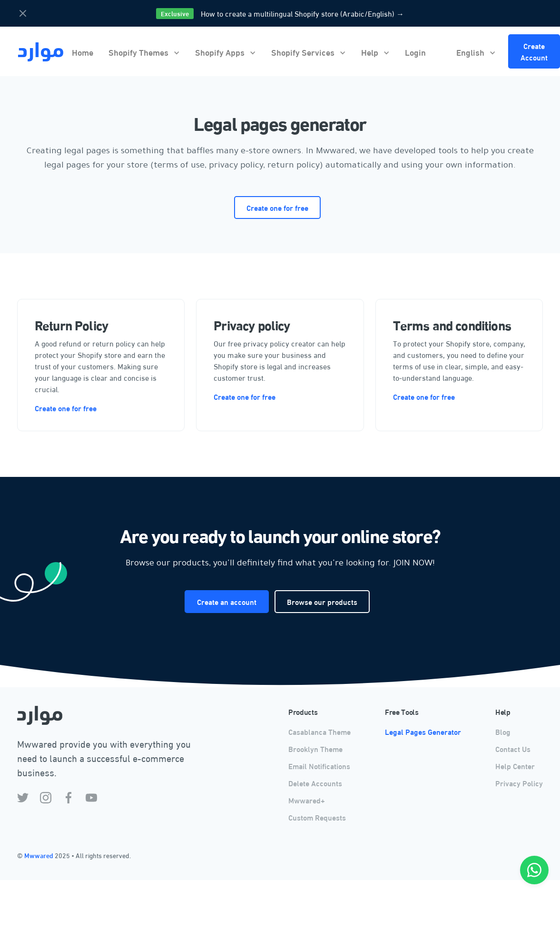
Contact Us (513, 748)
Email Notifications (319, 766)
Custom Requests (317, 817)
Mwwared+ (307, 800)
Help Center (515, 766)
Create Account (534, 51)
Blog (503, 731)
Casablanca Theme (319, 731)
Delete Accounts (315, 783)
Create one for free (277, 207)
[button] (144, 52)
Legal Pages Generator (423, 731)
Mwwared (39, 855)
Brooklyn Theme (315, 748)
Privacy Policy (519, 783)
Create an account (227, 601)
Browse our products (322, 601)
